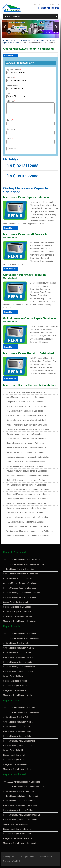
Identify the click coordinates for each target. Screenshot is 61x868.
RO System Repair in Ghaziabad (17, 614)
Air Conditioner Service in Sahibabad (19, 803)
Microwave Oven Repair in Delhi (17, 771)
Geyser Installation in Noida (15, 683)
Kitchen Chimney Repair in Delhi (17, 738)
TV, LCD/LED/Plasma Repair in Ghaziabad (22, 562)
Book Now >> (10, 56)
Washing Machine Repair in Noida (18, 659)
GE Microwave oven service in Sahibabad (24, 436)
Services (14, 41)
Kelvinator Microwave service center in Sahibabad (28, 459)
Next (56, 27)
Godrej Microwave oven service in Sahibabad (26, 441)
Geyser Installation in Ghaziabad (17, 609)
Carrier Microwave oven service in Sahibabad (26, 418)
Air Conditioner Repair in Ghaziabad (19, 571)
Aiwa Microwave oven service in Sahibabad (25, 399)
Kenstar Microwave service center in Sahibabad (27, 464)
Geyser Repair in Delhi (13, 752)
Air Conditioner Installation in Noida (18, 650)
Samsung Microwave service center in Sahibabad (28, 501)
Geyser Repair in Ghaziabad (15, 604)
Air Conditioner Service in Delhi (17, 729)
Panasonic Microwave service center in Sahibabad (28, 491)
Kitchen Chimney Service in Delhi (17, 748)
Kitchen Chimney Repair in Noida (17, 664)
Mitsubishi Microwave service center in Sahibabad (28, 478)
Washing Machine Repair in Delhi (17, 733)
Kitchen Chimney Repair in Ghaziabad (20, 590)
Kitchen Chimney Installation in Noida (19, 669)
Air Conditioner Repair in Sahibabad (19, 793)
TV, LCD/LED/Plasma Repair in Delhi (19, 710)
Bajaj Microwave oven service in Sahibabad (25, 404)
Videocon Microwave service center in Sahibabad (28, 528)
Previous (5, 27)
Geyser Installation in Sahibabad (17, 831)
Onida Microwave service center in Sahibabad (26, 487)
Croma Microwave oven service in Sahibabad (26, 422)
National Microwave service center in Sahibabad (27, 482)
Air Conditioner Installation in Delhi (18, 724)
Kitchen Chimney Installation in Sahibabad (21, 817)
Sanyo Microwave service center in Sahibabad (26, 510)
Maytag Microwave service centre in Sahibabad (27, 473)
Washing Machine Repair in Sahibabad (20, 807)
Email (30, 143)
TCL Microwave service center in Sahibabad (25, 524)
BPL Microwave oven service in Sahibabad (25, 413)
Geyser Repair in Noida (13, 678)
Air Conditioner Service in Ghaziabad (19, 581)
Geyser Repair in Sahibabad (15, 826)
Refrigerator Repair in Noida (15, 692)
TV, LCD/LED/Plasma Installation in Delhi (21, 714)
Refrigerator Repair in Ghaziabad (17, 618)
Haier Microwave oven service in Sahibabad (25, 445)
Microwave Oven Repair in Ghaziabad (20, 623)
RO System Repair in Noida (15, 688)
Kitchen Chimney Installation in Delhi (19, 743)
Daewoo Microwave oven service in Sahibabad (27, 427)
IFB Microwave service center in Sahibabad (25, 455)
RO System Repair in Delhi (15, 762)
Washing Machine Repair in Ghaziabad (20, 585)
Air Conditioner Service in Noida (17, 655)
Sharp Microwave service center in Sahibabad (26, 515)
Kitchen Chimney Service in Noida (18, 673)
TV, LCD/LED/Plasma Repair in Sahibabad (22, 784)
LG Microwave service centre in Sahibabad (25, 468)
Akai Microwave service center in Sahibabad (25, 394)
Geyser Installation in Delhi (15, 757)
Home (5, 41)
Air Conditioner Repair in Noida (17, 645)
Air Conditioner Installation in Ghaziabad (20, 576)
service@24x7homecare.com (46, 4)
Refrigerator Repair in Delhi (15, 766)
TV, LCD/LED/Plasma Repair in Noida (19, 636)
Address (30, 108)
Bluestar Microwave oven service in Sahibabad (27, 408)
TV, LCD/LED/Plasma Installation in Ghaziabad (23, 566)
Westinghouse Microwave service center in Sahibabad (30, 533)
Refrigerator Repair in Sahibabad (17, 840)
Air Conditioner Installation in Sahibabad (20, 798)
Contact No (30, 133)
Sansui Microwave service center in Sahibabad (27, 505)
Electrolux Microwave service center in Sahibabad (28, 431)
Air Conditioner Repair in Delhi (16, 719)
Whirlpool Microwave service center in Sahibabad (28, 538)
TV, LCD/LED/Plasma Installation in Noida (21, 640)
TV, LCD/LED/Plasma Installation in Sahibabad (23, 789)
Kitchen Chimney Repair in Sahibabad (20, 812)
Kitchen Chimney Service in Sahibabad (20, 822)
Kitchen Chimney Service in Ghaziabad (20, 599)
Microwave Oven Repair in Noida (17, 697)
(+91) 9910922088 (22, 178)
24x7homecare (45, 859)
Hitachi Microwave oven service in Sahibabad (26, 450)
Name (30, 124)
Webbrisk (18, 863)
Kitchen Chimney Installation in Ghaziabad (21, 595)
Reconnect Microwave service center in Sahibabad (28, 496)
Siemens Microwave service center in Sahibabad (27, 519)
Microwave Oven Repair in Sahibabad (19, 845)
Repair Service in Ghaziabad (34, 41)
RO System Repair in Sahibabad (17, 836)
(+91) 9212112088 (22, 168)
